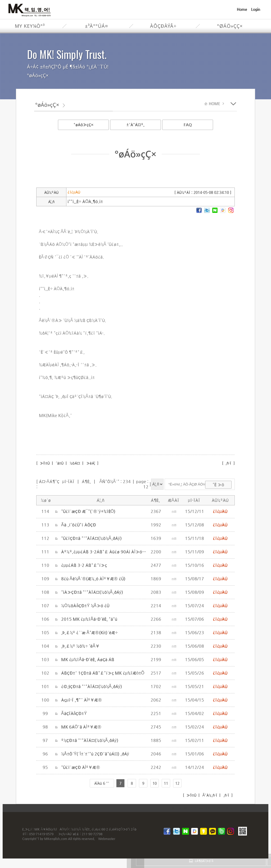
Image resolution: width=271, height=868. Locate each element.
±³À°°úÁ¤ (96, 26)
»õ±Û (44, 463)
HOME (215, 104)
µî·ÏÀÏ (68, 481)
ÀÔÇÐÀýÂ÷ (163, 26)
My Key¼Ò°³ (30, 26)
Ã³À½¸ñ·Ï (209, 795)
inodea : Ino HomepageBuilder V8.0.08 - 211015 (207, 808)
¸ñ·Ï (228, 463)
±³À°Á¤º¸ (135, 125)
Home (242, 9)
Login (256, 9)
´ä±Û (60, 463)
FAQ (188, 125)
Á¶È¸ (86, 481)
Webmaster (107, 839)
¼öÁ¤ (75, 463)
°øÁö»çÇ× (230, 26)
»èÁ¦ (91, 463)
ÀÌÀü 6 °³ (102, 783)
